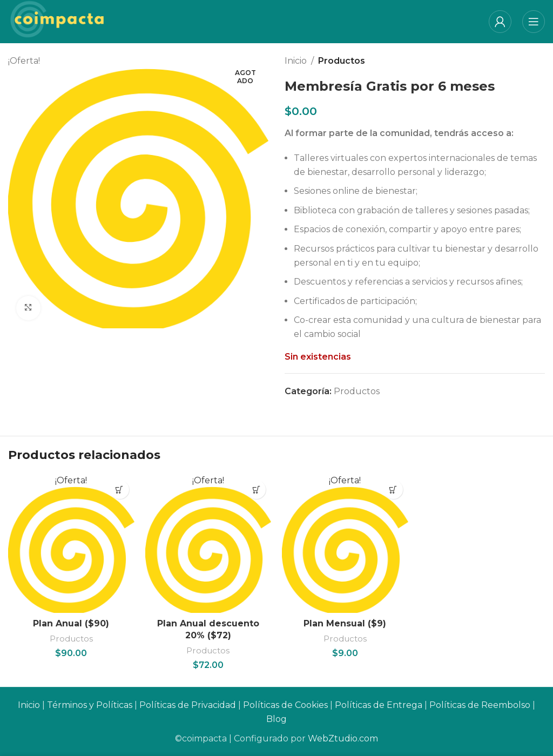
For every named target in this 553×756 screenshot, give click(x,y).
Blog (276, 719)
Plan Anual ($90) (71, 623)
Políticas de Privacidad (188, 706)
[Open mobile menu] (534, 22)
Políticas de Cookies (285, 706)
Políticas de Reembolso (480, 706)
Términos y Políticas (90, 706)
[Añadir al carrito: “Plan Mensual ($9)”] (393, 490)
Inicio (296, 61)
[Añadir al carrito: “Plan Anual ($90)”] (120, 490)
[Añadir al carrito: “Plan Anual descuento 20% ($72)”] (256, 490)
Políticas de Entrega (379, 706)
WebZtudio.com (343, 738)
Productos (342, 61)
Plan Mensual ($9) (345, 623)
